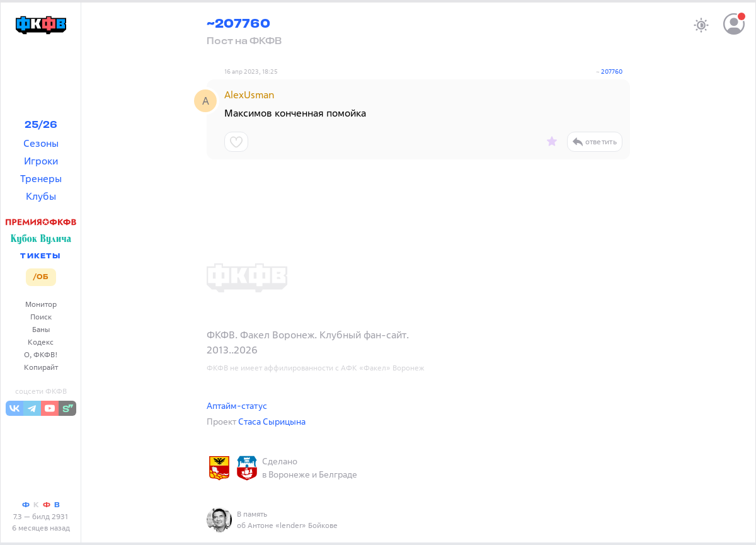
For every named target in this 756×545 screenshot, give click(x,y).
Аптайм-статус (237, 405)
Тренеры (41, 178)
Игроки (41, 161)
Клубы (41, 196)
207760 (612, 72)
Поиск (41, 317)
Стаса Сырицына (272, 421)
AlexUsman (249, 95)
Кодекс (41, 342)
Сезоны (41, 143)
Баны (41, 329)
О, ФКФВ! (41, 354)
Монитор (41, 304)
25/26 (41, 125)
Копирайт (41, 367)
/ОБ (41, 277)
